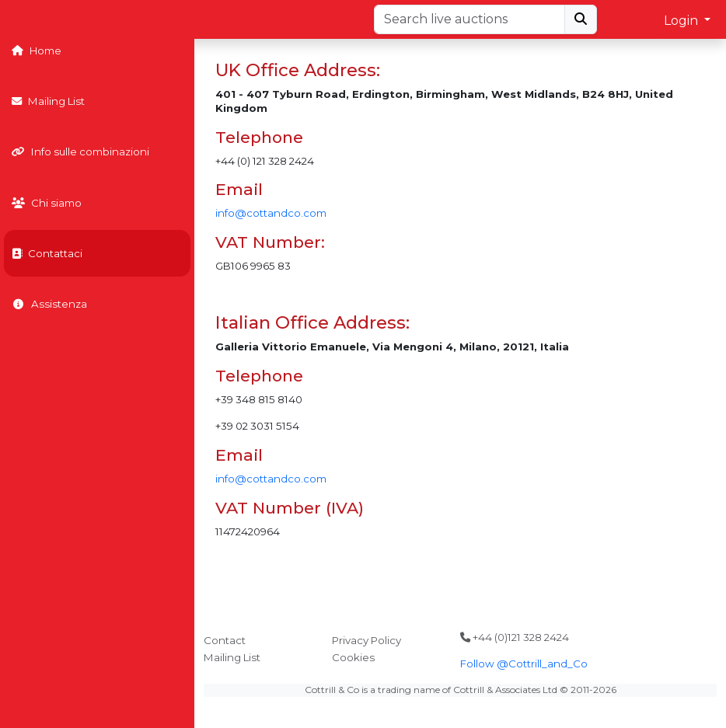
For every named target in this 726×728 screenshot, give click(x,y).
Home (37, 51)
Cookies (353, 657)
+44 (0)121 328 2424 (515, 637)
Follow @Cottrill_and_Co (524, 664)
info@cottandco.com (271, 213)
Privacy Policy (366, 640)
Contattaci (47, 253)
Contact (225, 640)
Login (682, 21)
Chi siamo (47, 203)
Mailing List (48, 101)
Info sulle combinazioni (80, 152)
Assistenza (49, 304)
